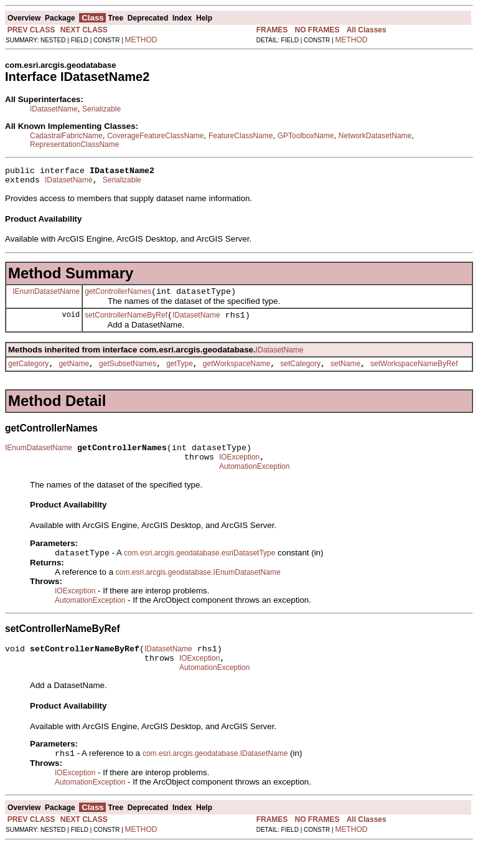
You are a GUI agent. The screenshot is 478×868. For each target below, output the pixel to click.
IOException (239, 470)
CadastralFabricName (66, 136)
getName (74, 373)
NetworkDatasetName (375, 136)
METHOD (141, 40)
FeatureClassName (241, 136)
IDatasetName (54, 109)
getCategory (28, 373)
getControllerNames (118, 297)
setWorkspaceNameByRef (414, 373)
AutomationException (254, 481)
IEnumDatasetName (46, 296)
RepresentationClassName (74, 144)
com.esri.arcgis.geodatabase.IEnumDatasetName (198, 588)
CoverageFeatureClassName (155, 136)
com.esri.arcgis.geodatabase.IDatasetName (215, 776)
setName (345, 373)
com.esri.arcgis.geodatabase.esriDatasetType (199, 569)
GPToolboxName (306, 136)
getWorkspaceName (237, 373)
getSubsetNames (128, 373)
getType (180, 373)
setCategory (300, 373)
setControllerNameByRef (126, 323)
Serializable (101, 109)
